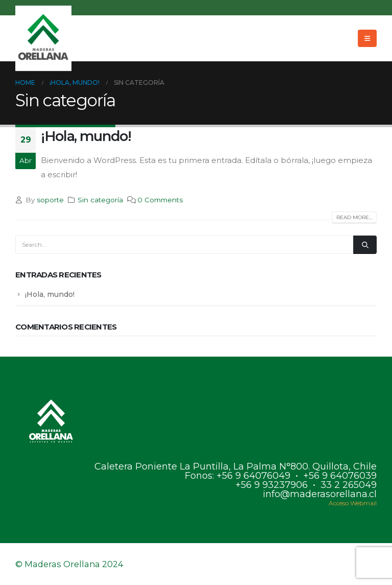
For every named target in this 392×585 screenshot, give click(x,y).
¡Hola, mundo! (86, 136)
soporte (50, 200)
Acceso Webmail (353, 503)
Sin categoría (100, 200)
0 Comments (160, 200)
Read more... (354, 217)
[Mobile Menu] (367, 38)
